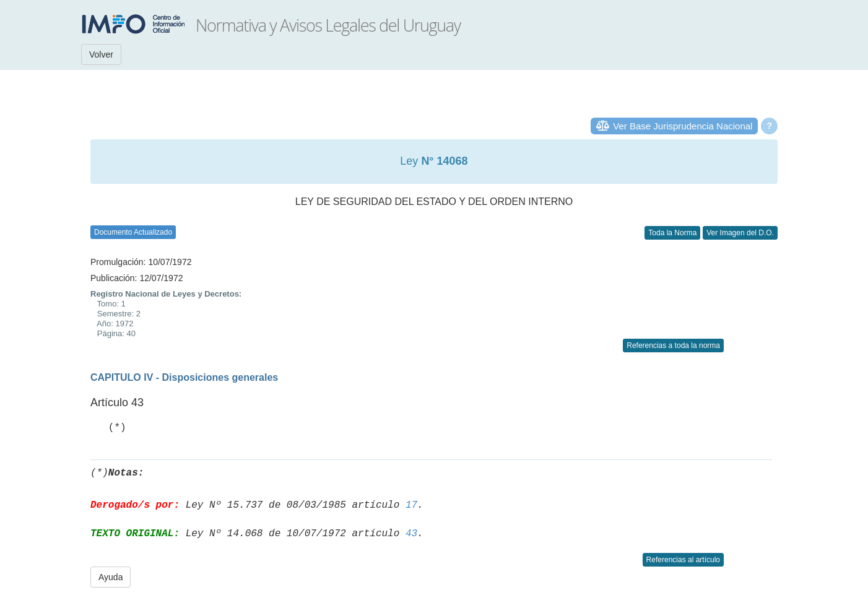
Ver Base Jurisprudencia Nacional (683, 126)
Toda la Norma (672, 233)
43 (411, 534)
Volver (101, 54)
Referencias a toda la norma (673, 346)
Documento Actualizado (133, 232)
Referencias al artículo (683, 560)
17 (411, 505)
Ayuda (111, 577)
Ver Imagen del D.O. (740, 233)
